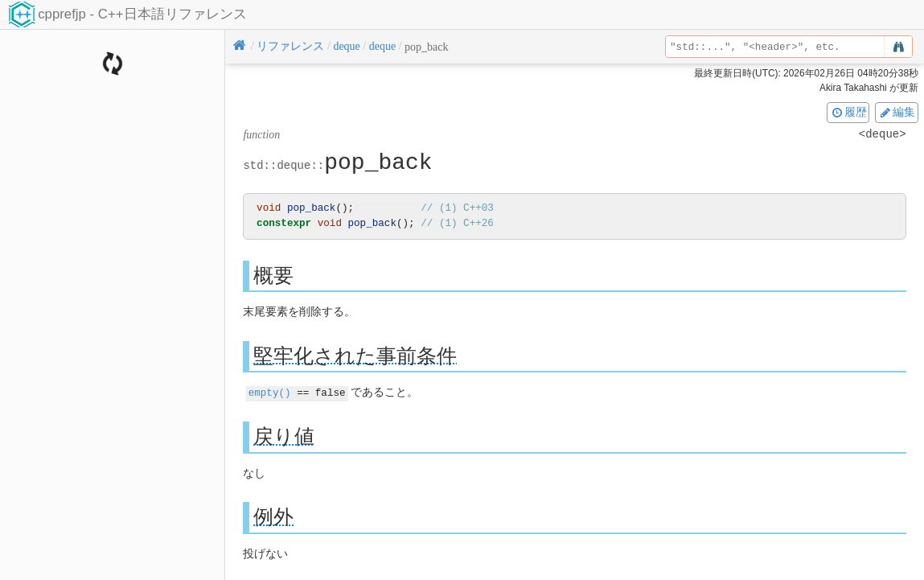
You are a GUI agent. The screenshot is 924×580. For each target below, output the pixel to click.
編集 (897, 112)
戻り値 (284, 436)
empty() (270, 392)
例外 (273, 516)
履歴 (848, 112)
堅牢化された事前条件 (355, 355)
